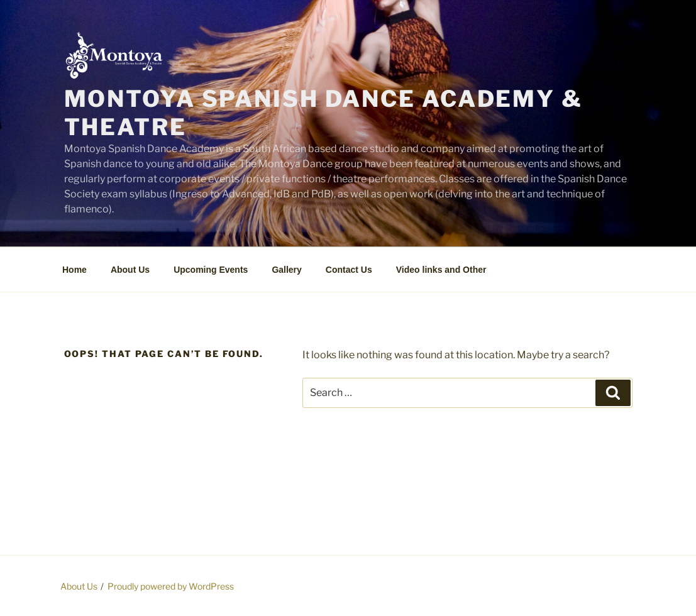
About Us (130, 270)
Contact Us (349, 270)
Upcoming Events (211, 270)
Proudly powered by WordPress (171, 586)
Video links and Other (441, 270)
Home (75, 270)
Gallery (286, 270)
